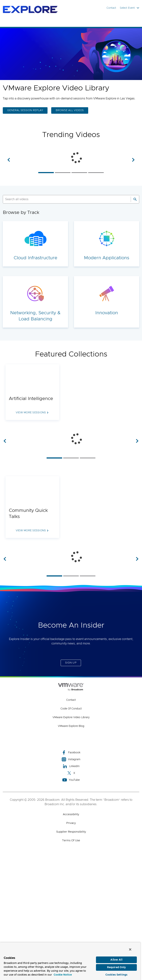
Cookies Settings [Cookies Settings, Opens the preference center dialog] (116, 975)
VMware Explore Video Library (71, 836)
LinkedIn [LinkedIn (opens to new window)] (71, 885)
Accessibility (71, 933)
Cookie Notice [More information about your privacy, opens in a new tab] (63, 975)
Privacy (71, 941)
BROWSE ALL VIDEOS (70, 110)
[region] (70, 961)
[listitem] (46, 207)
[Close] (130, 949)
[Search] (135, 234)
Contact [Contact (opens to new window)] (71, 818)
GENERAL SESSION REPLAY (25, 110)
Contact (111, 8)
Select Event (130, 8)
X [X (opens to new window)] (71, 891)
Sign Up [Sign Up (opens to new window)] (71, 781)
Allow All (116, 960)
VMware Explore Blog (71, 844)
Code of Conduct (71, 827)
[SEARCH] (63, 234)
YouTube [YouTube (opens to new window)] (71, 898)
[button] (9, 177)
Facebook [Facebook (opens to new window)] (71, 871)
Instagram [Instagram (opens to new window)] (71, 878)
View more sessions (31, 447)
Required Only (116, 967)
